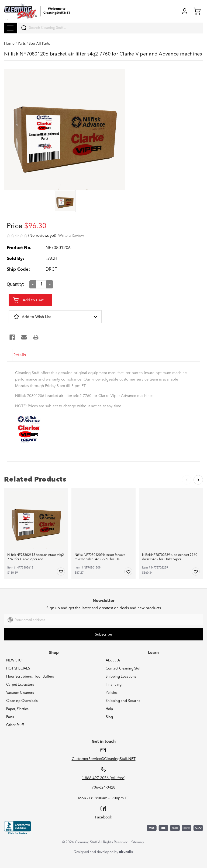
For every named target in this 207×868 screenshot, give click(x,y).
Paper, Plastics (17, 709)
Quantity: (15, 284)
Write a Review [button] (71, 236)
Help (109, 709)
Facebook (104, 817)
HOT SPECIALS (18, 669)
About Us (113, 660)
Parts (10, 717)
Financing (114, 685)
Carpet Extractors (20, 685)
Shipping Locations (121, 677)
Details (19, 355)
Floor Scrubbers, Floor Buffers (30, 677)
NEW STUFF (16, 660)
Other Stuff (15, 725)
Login (185, 11)
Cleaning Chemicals (22, 701)
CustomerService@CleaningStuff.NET (104, 759)
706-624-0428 (103, 787)
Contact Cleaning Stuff (124, 669)
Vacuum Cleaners (20, 693)
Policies (112, 693)
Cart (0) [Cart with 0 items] (197, 11)
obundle (126, 852)
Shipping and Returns (123, 701)
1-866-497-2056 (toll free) (103, 778)
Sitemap (138, 842)
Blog (109, 717)
